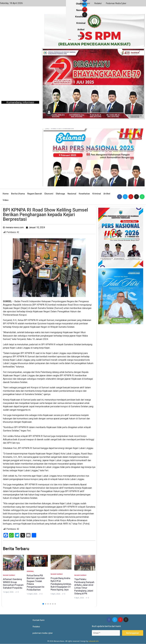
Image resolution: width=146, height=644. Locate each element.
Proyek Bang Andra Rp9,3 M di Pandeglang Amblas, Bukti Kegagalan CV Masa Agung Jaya (61, 584)
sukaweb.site (94, 641)
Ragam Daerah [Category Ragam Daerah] (9, 575)
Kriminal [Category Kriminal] (30, 571)
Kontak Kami (84, 3)
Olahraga (60, 193)
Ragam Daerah (35, 193)
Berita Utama (18, 193)
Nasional (72, 193)
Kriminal (97, 193)
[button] (43, 604)
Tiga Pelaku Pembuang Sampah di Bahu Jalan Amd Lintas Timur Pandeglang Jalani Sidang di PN (84, 586)
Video (6, 200)
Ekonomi (49, 193)
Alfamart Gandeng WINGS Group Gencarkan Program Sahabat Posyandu (13, 583)
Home (6, 193)
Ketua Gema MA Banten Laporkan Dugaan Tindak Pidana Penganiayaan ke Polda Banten (36, 582)
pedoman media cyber (116, 3)
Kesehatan (84, 193)
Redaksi (98, 3)
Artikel (107, 193)
